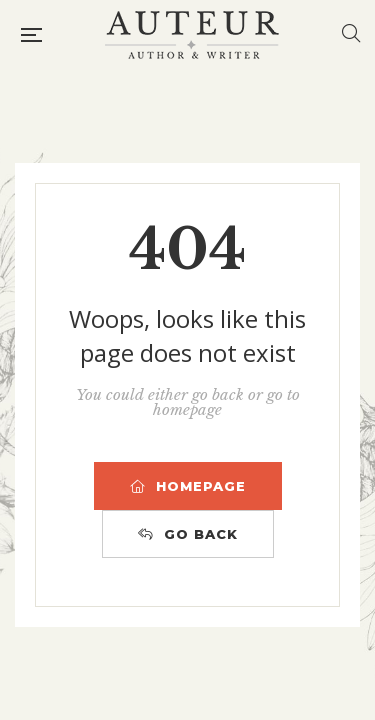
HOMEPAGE (188, 486)
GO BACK (188, 534)
